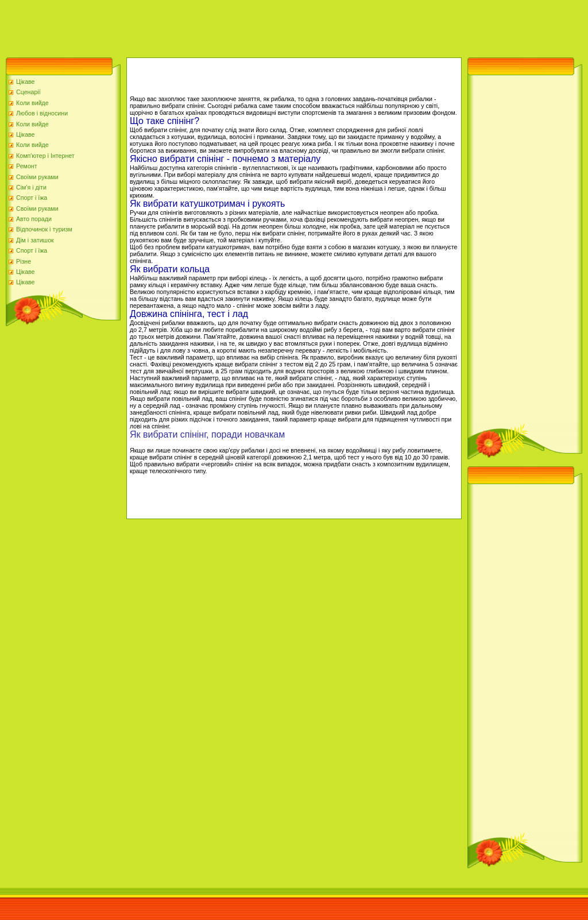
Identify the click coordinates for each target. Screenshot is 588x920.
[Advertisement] (209, 26)
